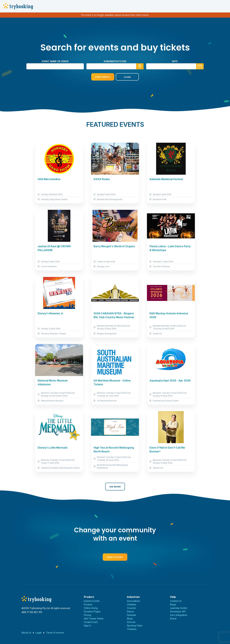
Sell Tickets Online (94, 619)
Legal (38, 633)
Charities (132, 604)
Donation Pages (92, 611)
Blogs (173, 604)
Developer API (178, 611)
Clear (127, 77)
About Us (26, 633)
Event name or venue (55, 61)
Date (175, 61)
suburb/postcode (115, 61)
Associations (134, 601)
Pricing (87, 615)
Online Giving (91, 608)
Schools (131, 622)
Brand (173, 619)
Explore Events (92, 601)
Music (130, 619)
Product (88, 604)
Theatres (132, 629)
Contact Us (176, 601)
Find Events (103, 77)
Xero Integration (179, 615)
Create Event (115, 557)
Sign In (87, 626)
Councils (131, 608)
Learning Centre (179, 608)
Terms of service (55, 633)
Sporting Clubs (135, 626)
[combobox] (115, 66)
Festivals (131, 615)
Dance (130, 611)
